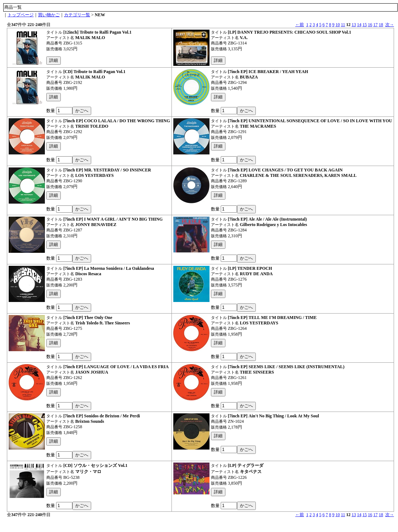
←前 (300, 25)
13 (354, 25)
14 (359, 25)
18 (381, 25)
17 (376, 25)
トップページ (21, 15)
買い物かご (49, 15)
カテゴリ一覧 (77, 15)
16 (370, 25)
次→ (390, 25)
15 (365, 25)
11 (343, 25)
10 (338, 25)
